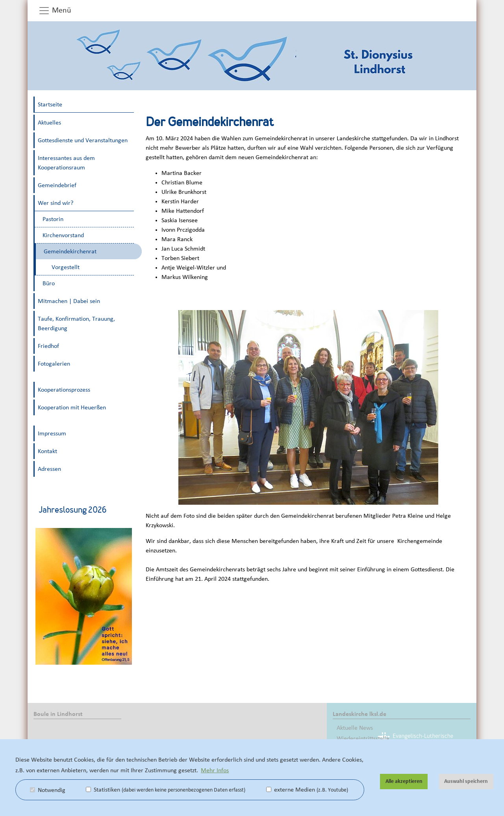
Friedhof (48, 346)
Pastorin (53, 219)
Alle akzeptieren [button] (404, 781)
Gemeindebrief (57, 185)
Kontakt (47, 451)
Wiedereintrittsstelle (363, 738)
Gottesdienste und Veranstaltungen (83, 140)
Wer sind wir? (56, 203)
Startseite (50, 104)
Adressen (49, 469)
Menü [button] (55, 11)
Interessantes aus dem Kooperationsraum (66, 163)
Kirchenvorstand (63, 235)
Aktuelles (49, 123)
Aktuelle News (355, 728)
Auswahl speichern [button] (466, 781)
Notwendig (48, 790)
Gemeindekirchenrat (70, 251)
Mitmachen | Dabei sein (69, 301)
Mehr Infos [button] (215, 770)
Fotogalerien (54, 364)
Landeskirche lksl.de (359, 714)
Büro (49, 283)
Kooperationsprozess (64, 390)
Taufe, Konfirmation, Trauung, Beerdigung (76, 323)
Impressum (52, 433)
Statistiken (166, 790)
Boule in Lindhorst (58, 714)
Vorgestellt (66, 267)
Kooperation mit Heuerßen (72, 407)
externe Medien (307, 790)
